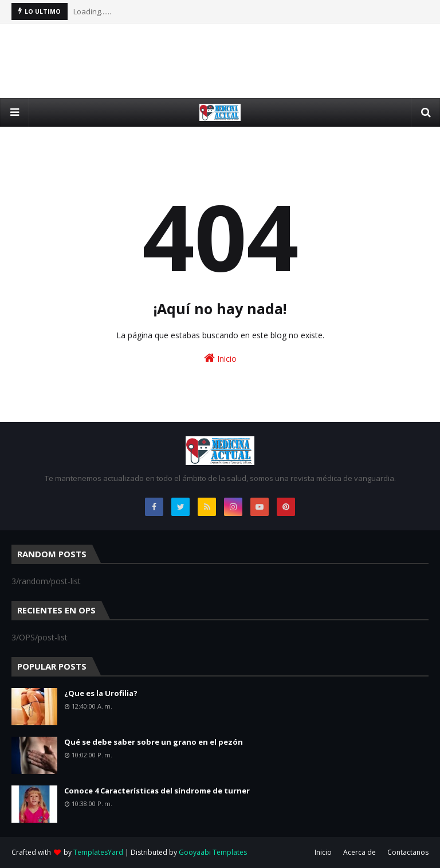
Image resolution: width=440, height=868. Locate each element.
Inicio (220, 358)
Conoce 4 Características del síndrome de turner (157, 791)
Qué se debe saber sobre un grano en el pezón (154, 742)
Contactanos (408, 852)
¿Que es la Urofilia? (101, 693)
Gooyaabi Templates (213, 852)
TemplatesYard (98, 852)
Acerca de (360, 852)
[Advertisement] (220, 61)
